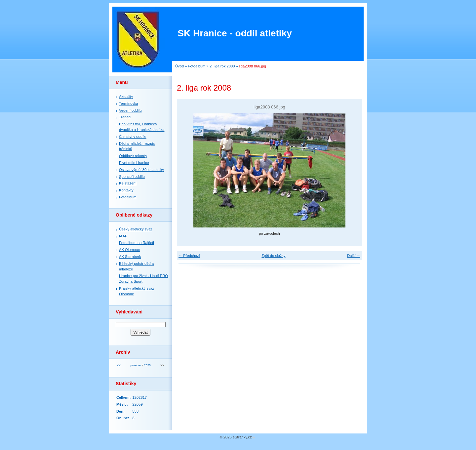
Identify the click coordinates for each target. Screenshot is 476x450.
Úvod (179, 66)
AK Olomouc (129, 250)
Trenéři (125, 117)
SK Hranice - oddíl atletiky (235, 33)
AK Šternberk (130, 257)
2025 (147, 365)
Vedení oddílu (130, 110)
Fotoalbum (197, 66)
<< (119, 365)
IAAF (123, 236)
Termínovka (129, 103)
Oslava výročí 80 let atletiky (141, 170)
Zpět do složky (273, 256)
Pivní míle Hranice (134, 163)
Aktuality (126, 97)
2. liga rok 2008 (222, 66)
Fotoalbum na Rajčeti (137, 243)
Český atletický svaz (136, 229)
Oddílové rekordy (133, 156)
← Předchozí (189, 256)
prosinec (136, 365)
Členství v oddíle (133, 137)
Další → (354, 256)
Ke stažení (128, 183)
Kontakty (126, 190)
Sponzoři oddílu (132, 177)
